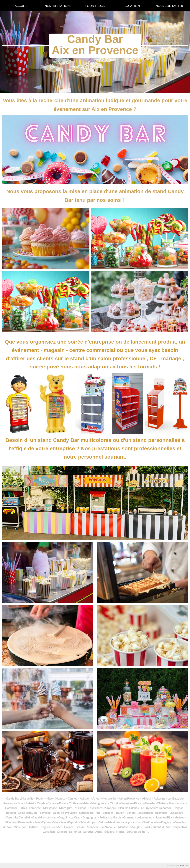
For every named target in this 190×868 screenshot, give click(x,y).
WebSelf (184, 866)
